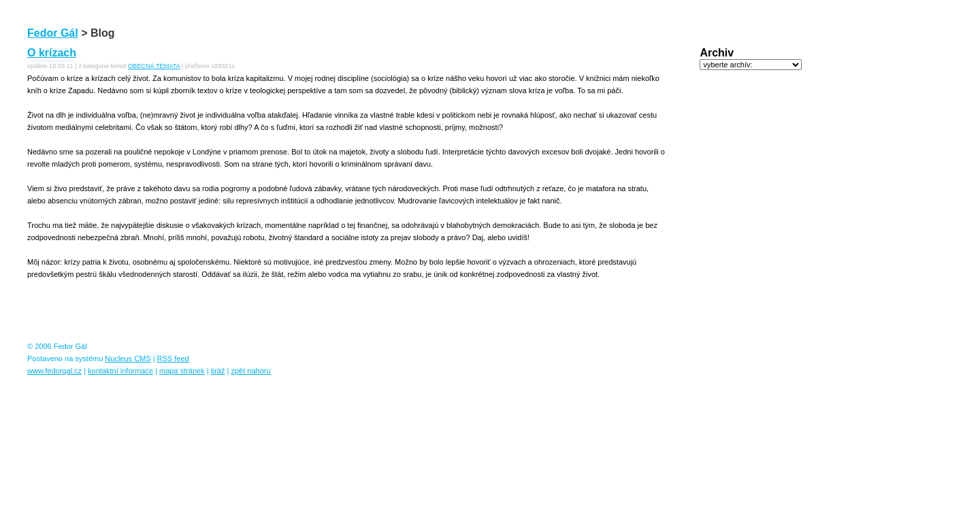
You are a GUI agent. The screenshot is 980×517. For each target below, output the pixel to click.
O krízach (52, 53)
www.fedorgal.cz (54, 371)
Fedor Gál (53, 33)
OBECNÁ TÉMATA (154, 66)
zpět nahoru (250, 371)
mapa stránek (182, 371)
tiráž (218, 371)
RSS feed (173, 358)
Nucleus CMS (128, 358)
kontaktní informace (120, 371)
